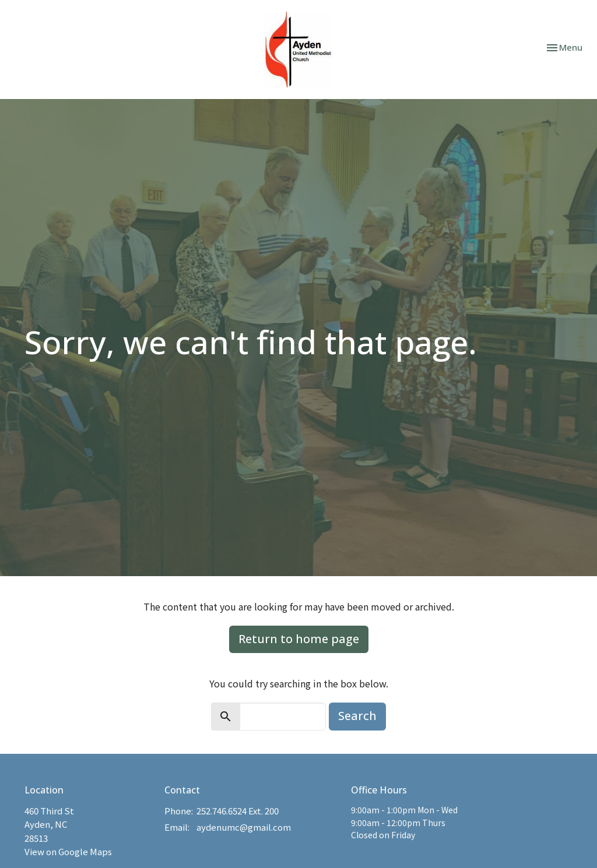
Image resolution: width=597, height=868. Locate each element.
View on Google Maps (68, 851)
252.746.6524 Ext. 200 (238, 811)
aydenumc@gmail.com (244, 827)
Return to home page (299, 639)
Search (357, 716)
